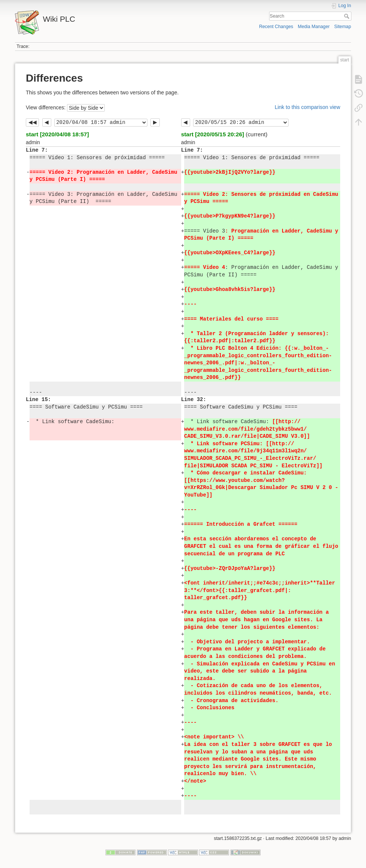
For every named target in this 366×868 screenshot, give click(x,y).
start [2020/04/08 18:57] (57, 134)
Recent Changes (276, 27)
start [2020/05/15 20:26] (213, 134)
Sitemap (343, 27)
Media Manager (314, 27)
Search (347, 16)
